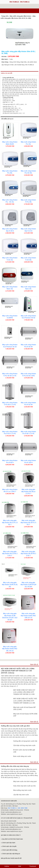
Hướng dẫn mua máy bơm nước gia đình (15, 726)
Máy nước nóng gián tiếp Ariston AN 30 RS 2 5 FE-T (28, 554)
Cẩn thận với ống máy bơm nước (24, 745)
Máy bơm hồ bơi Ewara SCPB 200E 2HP (25, 715)
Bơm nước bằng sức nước (22, 756)
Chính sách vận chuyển (9, 846)
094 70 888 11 (12, 808)
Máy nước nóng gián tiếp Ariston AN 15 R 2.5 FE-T (10, 523)
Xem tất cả (34, 664)
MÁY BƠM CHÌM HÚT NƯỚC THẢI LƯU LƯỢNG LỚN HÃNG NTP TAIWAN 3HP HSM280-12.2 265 (25, 701)
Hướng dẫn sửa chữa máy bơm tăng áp (15, 766)
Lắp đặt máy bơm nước (21, 795)
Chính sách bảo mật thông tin (11, 854)
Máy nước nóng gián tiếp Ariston (20, 16)
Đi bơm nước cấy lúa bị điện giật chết (24, 751)
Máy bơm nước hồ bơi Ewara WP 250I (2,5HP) (25, 708)
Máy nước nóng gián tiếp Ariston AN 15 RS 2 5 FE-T (10, 554)
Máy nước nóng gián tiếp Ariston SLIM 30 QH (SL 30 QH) (28, 585)
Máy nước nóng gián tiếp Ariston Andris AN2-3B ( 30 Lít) (10, 649)
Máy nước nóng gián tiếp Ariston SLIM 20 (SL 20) (10, 585)
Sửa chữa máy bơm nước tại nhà (24, 786)
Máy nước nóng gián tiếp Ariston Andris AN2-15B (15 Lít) (28, 616)
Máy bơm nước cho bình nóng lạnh (25, 781)
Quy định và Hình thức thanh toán (13, 839)
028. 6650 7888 (23, 808)
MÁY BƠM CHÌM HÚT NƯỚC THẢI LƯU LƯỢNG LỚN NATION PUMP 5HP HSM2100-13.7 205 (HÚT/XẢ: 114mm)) (18, 671)
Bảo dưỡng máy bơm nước (22, 790)
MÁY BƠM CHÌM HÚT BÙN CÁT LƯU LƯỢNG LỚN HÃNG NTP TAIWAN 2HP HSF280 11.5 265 (24, 692)
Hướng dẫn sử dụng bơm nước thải (25, 741)
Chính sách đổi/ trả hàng (10, 850)
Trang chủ (5, 16)
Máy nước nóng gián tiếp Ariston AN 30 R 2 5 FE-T (28, 523)
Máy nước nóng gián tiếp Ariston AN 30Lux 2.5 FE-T (28, 492)
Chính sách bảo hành (9, 843)
